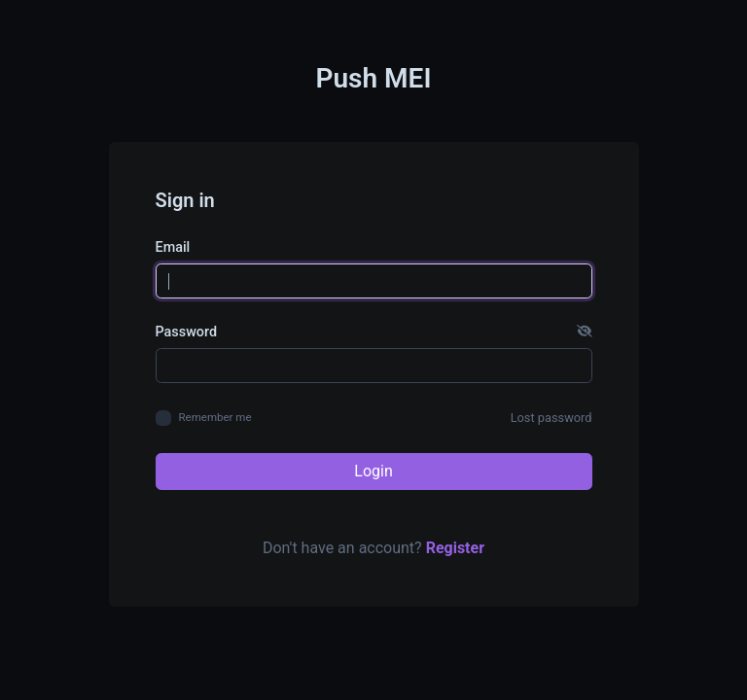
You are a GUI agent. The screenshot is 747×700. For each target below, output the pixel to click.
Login (373, 471)
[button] (585, 332)
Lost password (551, 418)
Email (173, 247)
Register (455, 548)
